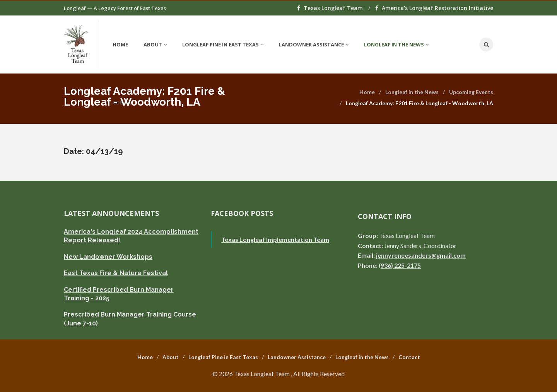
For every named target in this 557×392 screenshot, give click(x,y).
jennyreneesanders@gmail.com (421, 255)
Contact (409, 357)
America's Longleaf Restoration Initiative (434, 8)
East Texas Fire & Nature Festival (116, 273)
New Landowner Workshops (108, 257)
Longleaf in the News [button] (396, 45)
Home (120, 45)
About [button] (155, 45)
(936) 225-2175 (400, 265)
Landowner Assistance (297, 357)
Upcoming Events (471, 92)
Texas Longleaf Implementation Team (275, 239)
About (171, 357)
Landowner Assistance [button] (314, 45)
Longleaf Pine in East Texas (223, 357)
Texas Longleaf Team (331, 8)
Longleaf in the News (412, 92)
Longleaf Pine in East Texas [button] (223, 45)
